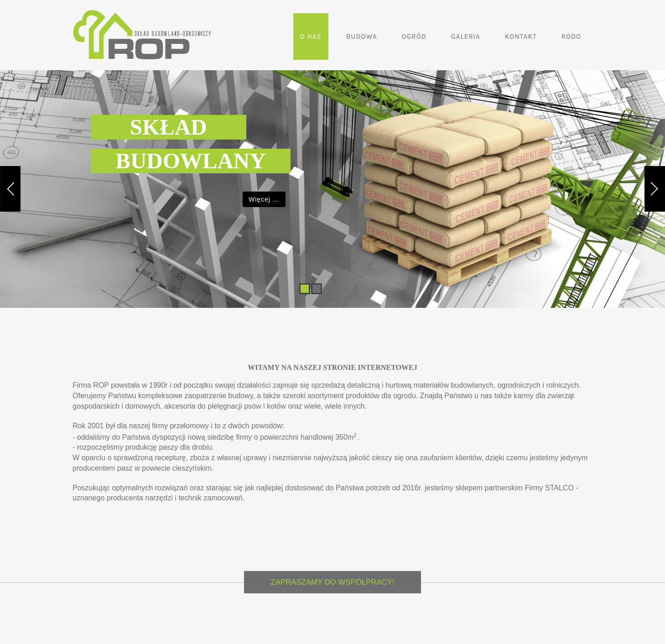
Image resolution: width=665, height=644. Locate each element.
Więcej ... (264, 199)
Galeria (466, 36)
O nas (311, 36)
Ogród (414, 36)
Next (655, 165)
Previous (10, 165)
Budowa (362, 36)
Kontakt (521, 36)
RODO (571, 36)
